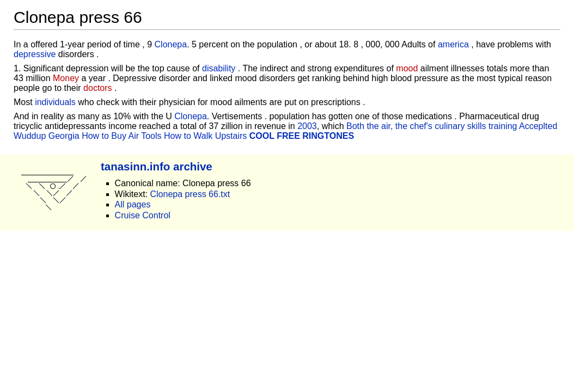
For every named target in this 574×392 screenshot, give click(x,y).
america (453, 44)
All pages (133, 204)
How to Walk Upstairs (205, 136)
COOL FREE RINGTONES (302, 136)
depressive (35, 54)
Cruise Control (143, 215)
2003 (307, 126)
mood (407, 68)
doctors (97, 88)
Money (66, 78)
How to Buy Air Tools (121, 136)
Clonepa (171, 44)
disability (219, 68)
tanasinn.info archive (157, 166)
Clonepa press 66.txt (190, 194)
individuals (55, 102)
